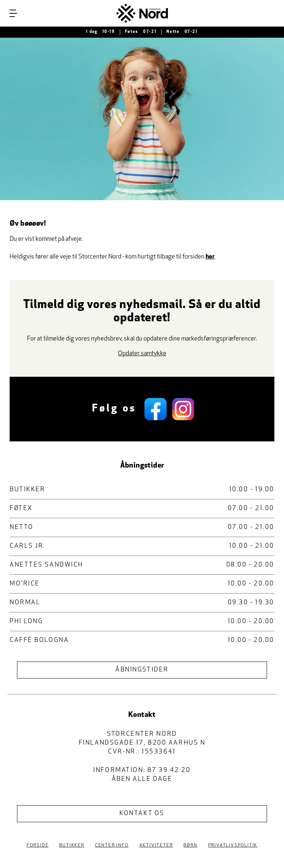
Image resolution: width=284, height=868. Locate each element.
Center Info (112, 845)
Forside (38, 845)
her (210, 257)
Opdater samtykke (142, 354)
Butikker (72, 845)
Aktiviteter (156, 845)
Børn (190, 845)
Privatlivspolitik (233, 845)
